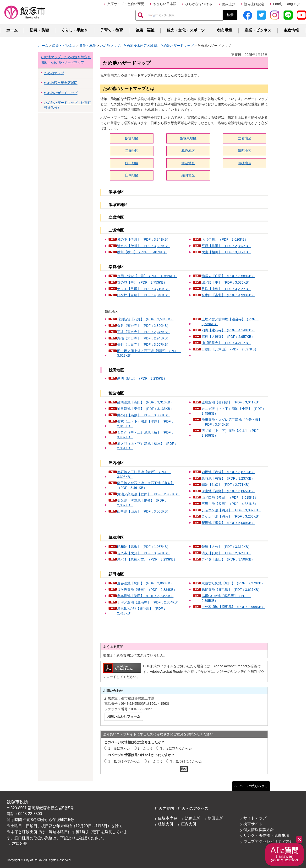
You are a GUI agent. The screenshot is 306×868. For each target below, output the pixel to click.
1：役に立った (119, 748)
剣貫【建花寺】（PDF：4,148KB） (228, 330)
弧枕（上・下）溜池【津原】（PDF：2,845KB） (146, 424)
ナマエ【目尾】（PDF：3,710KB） (144, 289)
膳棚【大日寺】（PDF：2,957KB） (228, 337)
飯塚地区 (132, 138)
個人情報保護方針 (259, 830)
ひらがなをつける (199, 4)
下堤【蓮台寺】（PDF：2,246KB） (144, 332)
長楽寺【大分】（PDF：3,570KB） (144, 553)
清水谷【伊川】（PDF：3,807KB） (144, 246)
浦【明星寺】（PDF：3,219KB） (226, 343)
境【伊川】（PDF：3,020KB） (225, 239)
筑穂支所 (192, 818)
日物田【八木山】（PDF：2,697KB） (230, 349)
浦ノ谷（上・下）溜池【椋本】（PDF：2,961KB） (147, 446)
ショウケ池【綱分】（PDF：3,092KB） (231, 510)
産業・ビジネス (258, 30)
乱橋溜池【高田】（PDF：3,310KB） (145, 402)
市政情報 (291, 30)
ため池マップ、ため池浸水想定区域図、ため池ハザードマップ (147, 46)
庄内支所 (189, 824)
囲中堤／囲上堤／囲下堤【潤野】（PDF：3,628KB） (149, 353)
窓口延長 (20, 844)
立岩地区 (245, 138)
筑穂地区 (245, 163)
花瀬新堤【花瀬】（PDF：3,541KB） (145, 319)
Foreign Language (287, 4)
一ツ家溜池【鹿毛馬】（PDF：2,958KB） (233, 607)
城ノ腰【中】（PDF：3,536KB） (226, 282)
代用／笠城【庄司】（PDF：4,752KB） (147, 276)
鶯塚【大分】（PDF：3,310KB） (226, 547)
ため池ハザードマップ (61, 93)
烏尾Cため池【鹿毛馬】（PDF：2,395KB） (226, 598)
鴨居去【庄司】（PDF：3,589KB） (228, 276)
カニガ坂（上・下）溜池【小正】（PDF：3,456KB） (233, 411)
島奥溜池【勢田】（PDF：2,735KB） (145, 596)
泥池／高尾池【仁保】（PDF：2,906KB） (149, 494)
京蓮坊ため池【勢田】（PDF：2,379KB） (233, 583)
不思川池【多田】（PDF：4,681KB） (230, 504)
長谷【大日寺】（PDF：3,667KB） (144, 344)
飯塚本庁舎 (168, 818)
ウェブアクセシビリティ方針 (268, 841)
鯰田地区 (132, 163)
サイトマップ (255, 818)
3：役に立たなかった (176, 748)
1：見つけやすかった (124, 761)
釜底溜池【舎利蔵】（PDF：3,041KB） (231, 402)
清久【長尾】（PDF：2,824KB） (226, 553)
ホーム (12, 30)
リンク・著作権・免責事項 (266, 835)
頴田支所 (215, 818)
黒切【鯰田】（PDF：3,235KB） (142, 378)
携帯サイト (253, 824)
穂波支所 (166, 824)
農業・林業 (88, 46)
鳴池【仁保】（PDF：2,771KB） (226, 485)
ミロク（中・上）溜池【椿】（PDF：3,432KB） (146, 435)
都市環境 (225, 30)
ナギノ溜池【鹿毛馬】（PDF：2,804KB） (149, 602)
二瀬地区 (132, 151)
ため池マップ (54, 73)
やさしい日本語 (165, 4)
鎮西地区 (245, 151)
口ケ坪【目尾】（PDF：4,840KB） (144, 295)
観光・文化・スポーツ (186, 30)
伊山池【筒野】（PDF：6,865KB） (228, 491)
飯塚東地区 (188, 138)
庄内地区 (132, 175)
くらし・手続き (75, 30)
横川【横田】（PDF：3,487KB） (142, 252)
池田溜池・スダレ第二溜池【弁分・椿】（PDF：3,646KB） (232, 422)
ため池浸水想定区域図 (61, 83)
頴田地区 (188, 175)
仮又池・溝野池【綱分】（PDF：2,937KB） (142, 503)
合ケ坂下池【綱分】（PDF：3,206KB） (231, 516)
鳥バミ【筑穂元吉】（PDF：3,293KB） (147, 559)
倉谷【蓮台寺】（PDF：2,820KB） (144, 326)
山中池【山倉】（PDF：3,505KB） (144, 511)
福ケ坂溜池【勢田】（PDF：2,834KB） (147, 590)
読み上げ (229, 4)
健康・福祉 (145, 30)
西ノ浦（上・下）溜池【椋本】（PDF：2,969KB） (232, 433)
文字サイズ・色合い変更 (126, 4)
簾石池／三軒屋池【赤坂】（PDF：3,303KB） (144, 474)
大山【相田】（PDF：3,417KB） (226, 252)
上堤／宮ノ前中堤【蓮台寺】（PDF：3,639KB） (230, 322)
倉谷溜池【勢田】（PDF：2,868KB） (145, 583)
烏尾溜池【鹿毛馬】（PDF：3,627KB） (231, 590)
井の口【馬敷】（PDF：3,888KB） (144, 415)
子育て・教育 (112, 30)
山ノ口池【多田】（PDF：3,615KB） (230, 498)
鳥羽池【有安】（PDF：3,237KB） (228, 478)
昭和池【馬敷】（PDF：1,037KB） (144, 547)
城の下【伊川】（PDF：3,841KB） (144, 239)
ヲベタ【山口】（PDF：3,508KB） (228, 559)
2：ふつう (145, 748)
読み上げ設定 (254, 4)
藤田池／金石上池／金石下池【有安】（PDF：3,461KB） (146, 485)
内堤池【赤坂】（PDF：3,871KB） (228, 472)
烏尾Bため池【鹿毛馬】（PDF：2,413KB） (142, 611)
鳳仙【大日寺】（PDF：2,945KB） (144, 338)
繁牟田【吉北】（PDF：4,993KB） (228, 295)
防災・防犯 (39, 30)
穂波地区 (188, 163)
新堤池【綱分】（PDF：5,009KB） (228, 523)
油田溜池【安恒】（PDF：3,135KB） (145, 409)
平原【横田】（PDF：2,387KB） (226, 246)
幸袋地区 (188, 151)
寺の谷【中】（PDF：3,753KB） (142, 282)
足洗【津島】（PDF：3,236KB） (226, 289)
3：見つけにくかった (186, 761)
